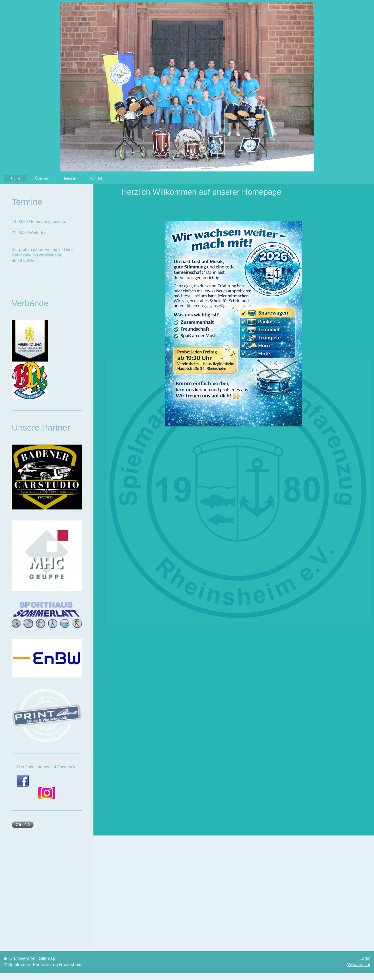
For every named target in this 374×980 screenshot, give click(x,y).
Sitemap (47, 958)
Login (365, 958)
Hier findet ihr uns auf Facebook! (47, 767)
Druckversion (20, 958)
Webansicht (359, 965)
